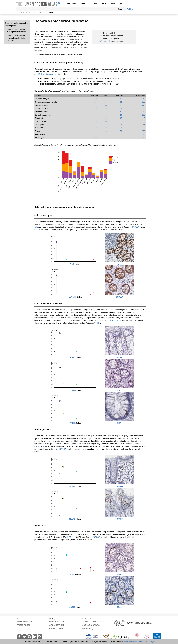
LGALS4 (136, 227)
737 (100, 41)
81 (121, 102)
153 (121, 112)
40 (106, 121)
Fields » (130, 9)
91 (121, 99)
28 (106, 131)
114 (144, 134)
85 (144, 108)
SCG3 (110, 320)
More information (131, 642)
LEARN (104, 3)
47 (106, 134)
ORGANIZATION (56, 625)
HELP (122, 3)
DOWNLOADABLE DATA (93, 622)
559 (100, 36)
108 (144, 131)
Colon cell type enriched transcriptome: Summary (16, 31)
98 (106, 99)
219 (144, 112)
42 (144, 118)
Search (120, 9)
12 (106, 128)
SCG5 (119, 320)
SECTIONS (72, 3)
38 (121, 108)
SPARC (62, 449)
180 (96, 99)
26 (121, 115)
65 (144, 125)
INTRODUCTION (57, 622)
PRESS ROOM (23, 625)
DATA (114, 3)
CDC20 (96, 537)
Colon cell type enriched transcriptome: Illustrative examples (16, 38)
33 (106, 108)
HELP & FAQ (87, 629)
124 (105, 102)
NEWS (94, 3)
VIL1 (37, 227)
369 (144, 99)
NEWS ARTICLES (25, 622)
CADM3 (38, 446)
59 (121, 105)
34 (121, 125)
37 (121, 118)
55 (121, 134)
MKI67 (68, 537)
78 (121, 131)
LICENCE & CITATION (91, 625)
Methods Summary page (48, 74)
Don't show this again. (147, 642)
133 (96, 102)
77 (96, 105)
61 (106, 112)
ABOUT (84, 3)
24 (106, 125)
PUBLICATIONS (56, 629)
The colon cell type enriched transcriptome (17, 24)
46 (106, 115)
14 (96, 108)
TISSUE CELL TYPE (36, 13)
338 (144, 102)
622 (100, 39)
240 (144, 105)
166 (144, 115)
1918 (36, 54)
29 (144, 128)
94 (96, 115)
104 (105, 105)
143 (144, 121)
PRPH (97, 323)
